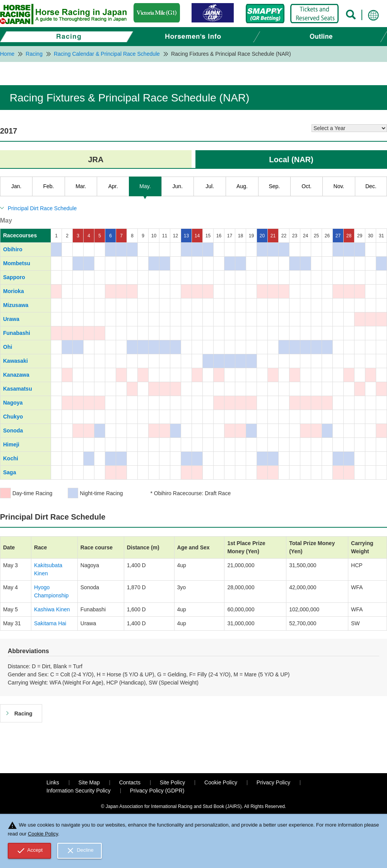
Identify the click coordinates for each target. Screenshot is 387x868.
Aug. (242, 186)
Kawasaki (15, 361)
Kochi (11, 458)
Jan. (16, 186)
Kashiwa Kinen (52, 609)
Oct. (307, 186)
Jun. (178, 186)
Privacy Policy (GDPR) (157, 791)
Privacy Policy (273, 782)
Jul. (210, 186)
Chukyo (13, 417)
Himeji (11, 444)
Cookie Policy (221, 782)
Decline (80, 851)
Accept (30, 851)
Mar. (81, 186)
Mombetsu (17, 263)
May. (145, 186)
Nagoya (13, 403)
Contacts (130, 782)
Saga (9, 472)
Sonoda (13, 431)
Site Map (89, 782)
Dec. (371, 186)
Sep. (274, 186)
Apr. (113, 186)
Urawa (11, 319)
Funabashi (17, 333)
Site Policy (172, 782)
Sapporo (14, 277)
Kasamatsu (18, 389)
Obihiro (13, 249)
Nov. (339, 186)
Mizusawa (16, 305)
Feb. (48, 186)
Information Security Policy (79, 791)
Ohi (8, 347)
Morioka (14, 291)
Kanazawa (16, 375)
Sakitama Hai (50, 623)
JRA (96, 160)
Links (53, 782)
